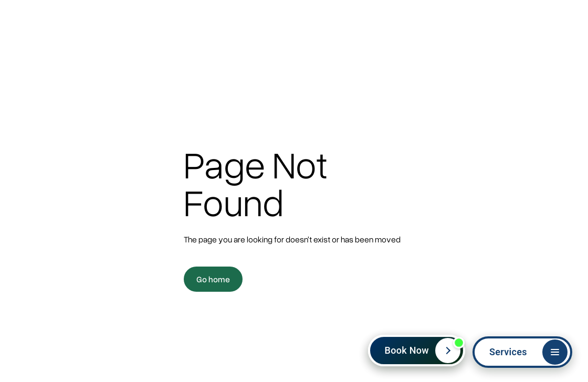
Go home (213, 279)
